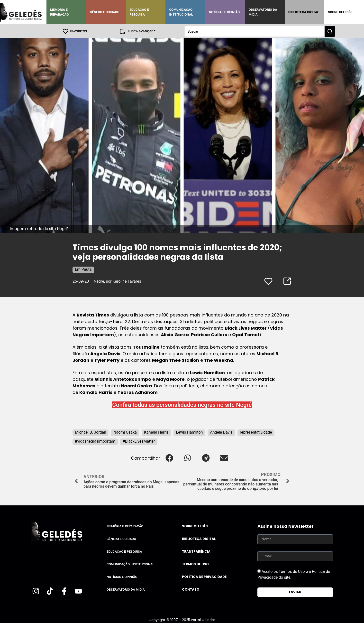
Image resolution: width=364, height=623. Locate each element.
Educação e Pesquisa (139, 12)
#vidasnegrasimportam (95, 441)
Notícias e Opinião (224, 12)
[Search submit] (330, 31)
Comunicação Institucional (181, 12)
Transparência (196, 551)
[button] (169, 458)
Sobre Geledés (340, 12)
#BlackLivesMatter (139, 441)
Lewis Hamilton (189, 432)
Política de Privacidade (204, 577)
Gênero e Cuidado (105, 12)
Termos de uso (195, 564)
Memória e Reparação (59, 12)
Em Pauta (83, 269)
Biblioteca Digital (304, 12)
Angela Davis (221, 432)
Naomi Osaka (125, 432)
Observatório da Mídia (263, 12)
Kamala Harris (156, 432)
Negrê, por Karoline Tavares (117, 281)
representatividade (256, 432)
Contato (191, 589)
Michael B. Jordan (91, 432)
